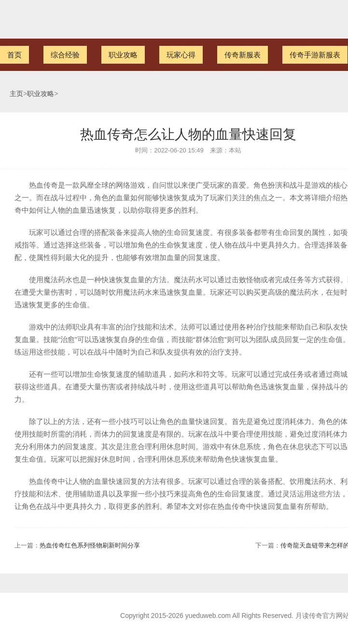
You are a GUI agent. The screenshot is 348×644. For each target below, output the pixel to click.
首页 (14, 55)
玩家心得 (181, 55)
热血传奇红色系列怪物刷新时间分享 (90, 545)
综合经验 (65, 55)
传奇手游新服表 (315, 55)
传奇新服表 (243, 55)
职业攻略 (123, 55)
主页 (16, 94)
